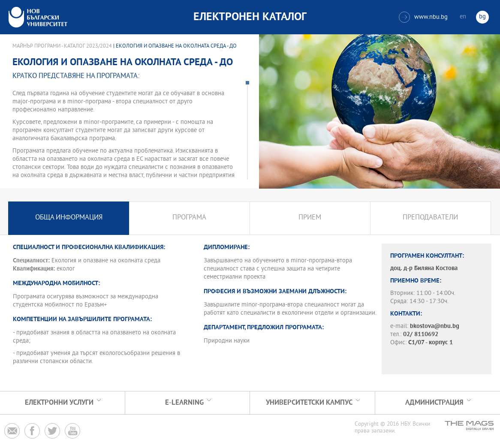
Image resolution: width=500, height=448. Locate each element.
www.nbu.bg (423, 17)
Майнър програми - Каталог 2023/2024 (62, 46)
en (463, 17)
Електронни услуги (59, 403)
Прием (310, 218)
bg (482, 17)
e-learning (184, 403)
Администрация (434, 403)
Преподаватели (430, 218)
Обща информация (69, 218)
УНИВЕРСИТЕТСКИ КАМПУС (309, 403)
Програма (189, 218)
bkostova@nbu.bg (435, 326)
